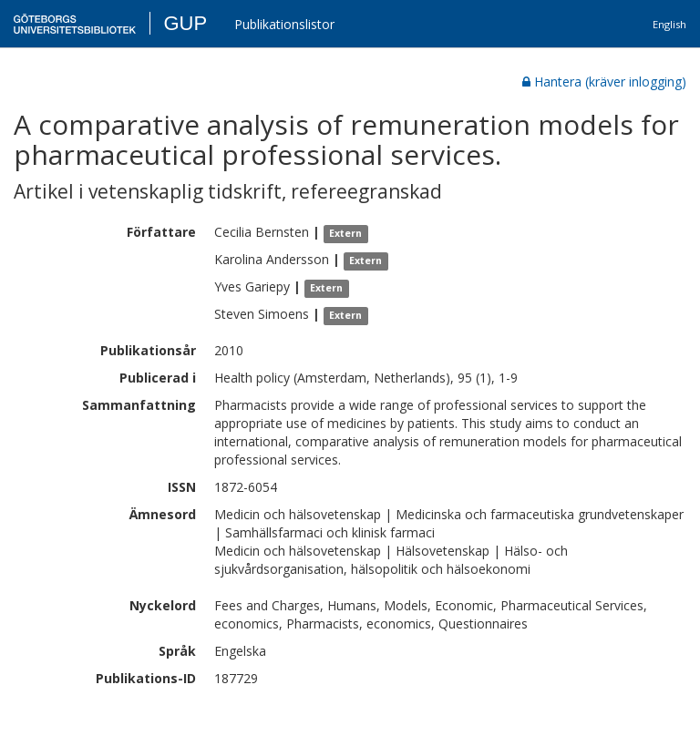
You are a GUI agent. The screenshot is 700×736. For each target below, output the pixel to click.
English (669, 24)
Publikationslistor (284, 24)
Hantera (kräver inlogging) (604, 82)
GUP (185, 23)
